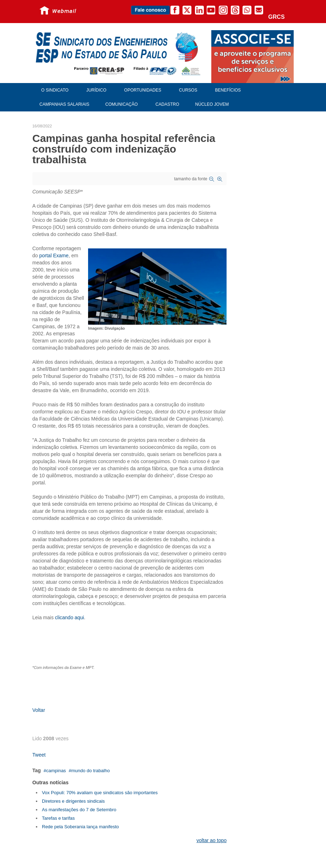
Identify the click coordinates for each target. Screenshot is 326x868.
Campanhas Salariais (64, 104)
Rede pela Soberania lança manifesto (80, 827)
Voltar (39, 710)
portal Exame (54, 256)
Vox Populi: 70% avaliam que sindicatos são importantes (100, 793)
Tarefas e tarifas (58, 818)
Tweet (39, 755)
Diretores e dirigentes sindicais (73, 801)
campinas (56, 771)
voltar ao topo (211, 840)
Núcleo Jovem (212, 104)
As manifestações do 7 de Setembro (79, 810)
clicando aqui (69, 617)
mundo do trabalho (91, 771)
